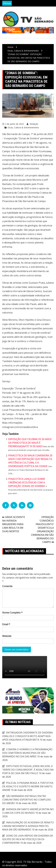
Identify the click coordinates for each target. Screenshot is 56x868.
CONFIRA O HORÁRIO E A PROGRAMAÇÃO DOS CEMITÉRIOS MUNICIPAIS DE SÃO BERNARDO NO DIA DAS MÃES (27, 753)
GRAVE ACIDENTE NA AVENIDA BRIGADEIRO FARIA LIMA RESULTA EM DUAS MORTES (14, 524)
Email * (6, 624)
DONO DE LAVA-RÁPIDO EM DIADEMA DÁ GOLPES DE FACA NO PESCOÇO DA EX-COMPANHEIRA (28, 839)
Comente (7, 586)
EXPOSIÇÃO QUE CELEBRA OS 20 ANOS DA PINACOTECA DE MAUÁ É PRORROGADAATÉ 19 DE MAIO (30, 443)
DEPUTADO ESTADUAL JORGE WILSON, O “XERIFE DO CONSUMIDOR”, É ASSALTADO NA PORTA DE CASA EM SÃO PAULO (28, 770)
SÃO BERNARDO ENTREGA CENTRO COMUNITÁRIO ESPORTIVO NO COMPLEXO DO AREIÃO (27, 800)
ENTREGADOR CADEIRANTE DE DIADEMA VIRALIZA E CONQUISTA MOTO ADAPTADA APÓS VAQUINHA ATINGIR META (27, 736)
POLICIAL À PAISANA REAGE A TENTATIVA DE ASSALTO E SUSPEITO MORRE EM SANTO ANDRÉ (28, 786)
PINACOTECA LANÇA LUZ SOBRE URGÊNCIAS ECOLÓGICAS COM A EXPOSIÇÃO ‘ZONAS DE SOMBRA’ (27, 483)
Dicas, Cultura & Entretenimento (23, 127)
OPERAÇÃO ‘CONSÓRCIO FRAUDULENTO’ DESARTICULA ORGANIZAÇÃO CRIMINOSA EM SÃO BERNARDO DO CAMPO (42, 530)
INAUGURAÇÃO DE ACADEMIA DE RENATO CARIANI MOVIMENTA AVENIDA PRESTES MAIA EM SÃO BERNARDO (28, 826)
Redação (34, 124)
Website (7, 636)
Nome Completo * (12, 613)
